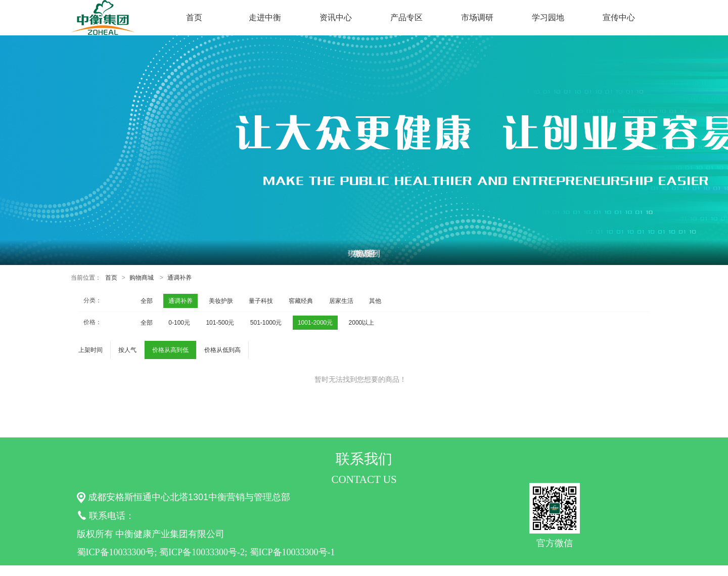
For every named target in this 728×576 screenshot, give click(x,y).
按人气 (127, 350)
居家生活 (341, 301)
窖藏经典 (301, 301)
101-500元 (220, 323)
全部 (147, 301)
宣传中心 (619, 17)
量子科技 (261, 301)
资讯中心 (336, 17)
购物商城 (142, 278)
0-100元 (179, 323)
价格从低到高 (222, 350)
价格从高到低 (170, 350)
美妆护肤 (221, 301)
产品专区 (406, 17)
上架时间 (90, 350)
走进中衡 (265, 17)
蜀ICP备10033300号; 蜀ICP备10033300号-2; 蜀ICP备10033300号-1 (206, 552)
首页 (194, 17)
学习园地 (548, 17)
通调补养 (179, 278)
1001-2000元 (315, 323)
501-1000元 (266, 323)
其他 (375, 301)
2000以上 (362, 323)
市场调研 (477, 17)
